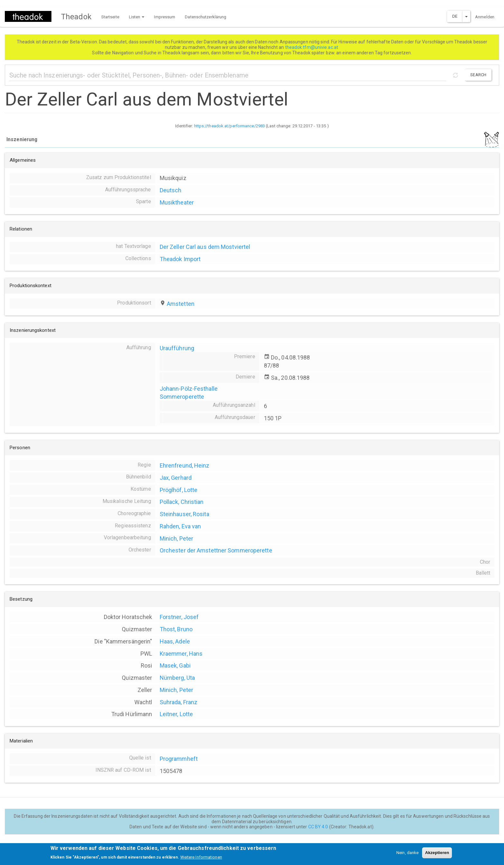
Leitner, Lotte (176, 714)
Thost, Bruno (176, 629)
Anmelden (485, 17)
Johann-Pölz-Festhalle (189, 389)
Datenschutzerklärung (206, 17)
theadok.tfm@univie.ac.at (312, 47)
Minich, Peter (176, 538)
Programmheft (179, 759)
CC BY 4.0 (318, 827)
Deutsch (171, 190)
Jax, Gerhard (176, 478)
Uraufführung (177, 348)
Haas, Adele (175, 641)
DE (455, 16)
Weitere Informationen (201, 859)
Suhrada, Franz (179, 702)
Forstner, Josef (179, 617)
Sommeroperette (182, 397)
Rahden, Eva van (180, 526)
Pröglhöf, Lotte (179, 490)
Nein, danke (407, 855)
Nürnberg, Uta (177, 678)
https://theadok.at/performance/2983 (230, 126)
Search (478, 75)
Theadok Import (180, 259)
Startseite (110, 17)
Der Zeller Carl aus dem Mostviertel (205, 247)
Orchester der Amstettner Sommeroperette (216, 550)
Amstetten (181, 304)
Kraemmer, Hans (181, 654)
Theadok (76, 17)
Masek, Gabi (175, 665)
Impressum (165, 17)
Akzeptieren (437, 855)
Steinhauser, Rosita (184, 514)
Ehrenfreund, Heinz (185, 465)
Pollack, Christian (182, 502)
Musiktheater (177, 202)
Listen (137, 17)
